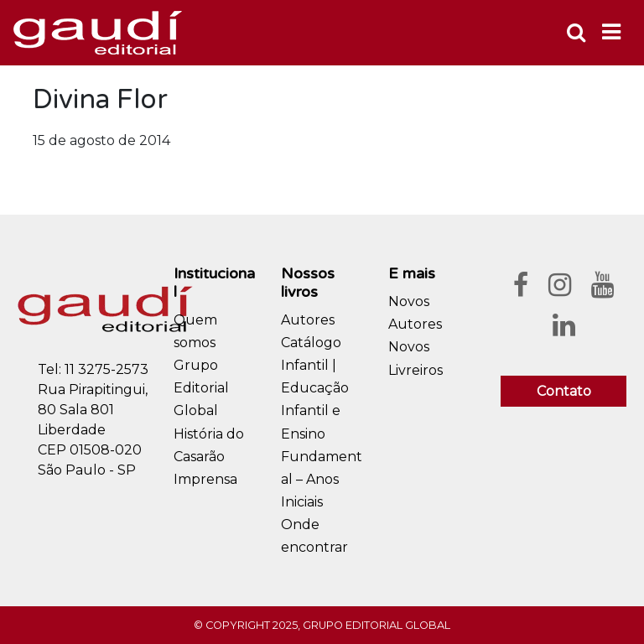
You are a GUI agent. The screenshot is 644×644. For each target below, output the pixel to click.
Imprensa (205, 479)
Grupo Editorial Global (201, 388)
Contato (564, 391)
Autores (308, 320)
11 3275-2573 (106, 369)
